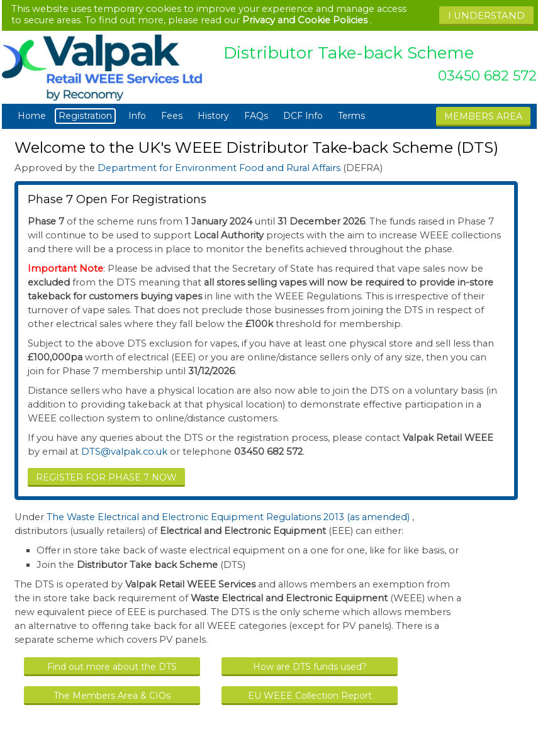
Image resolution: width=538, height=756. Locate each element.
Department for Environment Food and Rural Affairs (220, 168)
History (213, 116)
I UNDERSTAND (486, 16)
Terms (351, 116)
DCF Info (303, 116)
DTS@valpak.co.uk (124, 452)
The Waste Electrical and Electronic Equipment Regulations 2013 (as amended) (229, 517)
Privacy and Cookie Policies (305, 20)
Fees (172, 116)
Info (137, 116)
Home (32, 116)
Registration (87, 116)
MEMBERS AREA (483, 116)
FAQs (256, 116)
